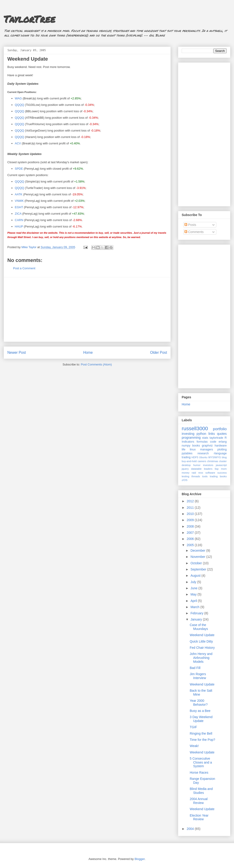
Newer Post (17, 353)
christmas (213, 461)
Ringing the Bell (201, 733)
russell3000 (195, 428)
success (222, 473)
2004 (191, 829)
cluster (223, 461)
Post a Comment (24, 268)
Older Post (159, 353)
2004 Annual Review (199, 801)
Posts (190, 225)
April (194, 601)
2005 (191, 545)
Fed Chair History (202, 648)
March (195, 607)
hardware (221, 446)
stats (205, 438)
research (203, 453)
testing (185, 476)
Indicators (188, 442)
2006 (191, 539)
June (194, 588)
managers (206, 449)
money (186, 473)
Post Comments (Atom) (96, 364)
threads (196, 476)
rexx (201, 473)
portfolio (220, 429)
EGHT (19, 207)
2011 (191, 508)
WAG (18, 98)
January (197, 619)
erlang (223, 442)
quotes (222, 434)
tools (205, 476)
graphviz (207, 446)
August (196, 576)
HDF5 (195, 457)
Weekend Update (202, 635)
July (194, 582)
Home (88, 353)
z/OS (185, 480)
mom (224, 469)
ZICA (18, 214)
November (198, 557)
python (201, 434)
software (210, 473)
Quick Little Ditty (201, 641)
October (197, 563)
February (197, 613)
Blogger (139, 859)
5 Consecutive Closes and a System (201, 762)
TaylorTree (29, 19)
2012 (191, 501)
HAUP (19, 226)
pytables (187, 453)
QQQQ (19, 105)
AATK (19, 194)
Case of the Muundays (199, 627)
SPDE (19, 169)
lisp (217, 469)
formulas (202, 442)
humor (197, 465)
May (194, 594)
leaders (208, 469)
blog (224, 457)
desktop (186, 465)
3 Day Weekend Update (201, 719)
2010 (191, 514)
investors (208, 465)
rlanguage (220, 453)
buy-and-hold (189, 461)
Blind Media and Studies (201, 791)
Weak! (194, 746)
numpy (186, 446)
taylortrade (216, 438)
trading (186, 457)
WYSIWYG (215, 457)
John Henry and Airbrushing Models (201, 658)
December (198, 551)
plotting (222, 449)
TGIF (193, 727)
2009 (191, 520)
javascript (221, 465)
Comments (194, 232)
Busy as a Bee (200, 711)
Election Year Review (199, 817)
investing (188, 434)
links (212, 434)
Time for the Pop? (202, 740)
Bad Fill (195, 668)
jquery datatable (192, 469)
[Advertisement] (87, 309)
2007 (191, 533)
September (199, 569)
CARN (19, 220)
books (196, 446)
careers (202, 461)
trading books (218, 476)
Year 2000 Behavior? (199, 703)
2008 (191, 526)
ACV (18, 143)
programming (191, 438)
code (213, 442)
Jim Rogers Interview (198, 676)
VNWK (19, 201)
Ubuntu (203, 457)
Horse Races (199, 772)
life (184, 449)
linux (193, 449)
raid (194, 473)
